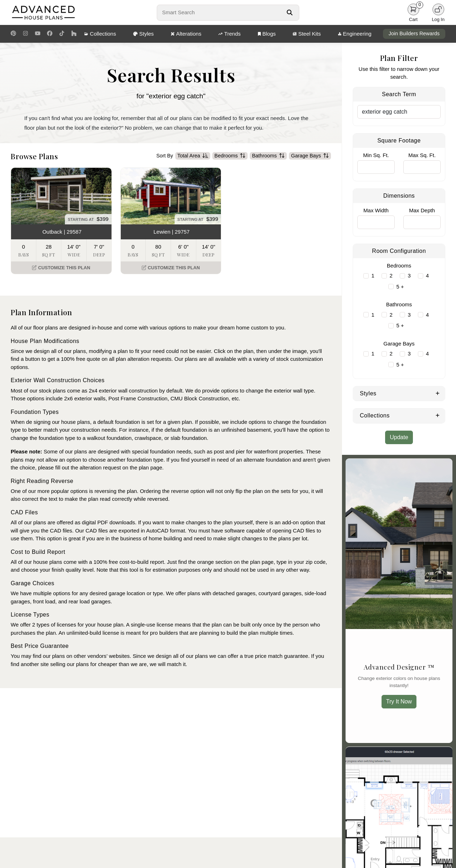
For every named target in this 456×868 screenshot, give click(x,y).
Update (399, 437)
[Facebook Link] (50, 34)
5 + (400, 287)
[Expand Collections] (438, 415)
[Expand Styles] (438, 393)
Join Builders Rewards (414, 33)
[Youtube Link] (38, 34)
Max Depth (422, 210)
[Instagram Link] (25, 34)
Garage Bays (310, 156)
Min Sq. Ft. (376, 155)
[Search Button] (289, 12)
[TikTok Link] (62, 34)
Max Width (376, 210)
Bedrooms (230, 156)
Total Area (193, 156)
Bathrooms (268, 156)
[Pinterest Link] (13, 34)
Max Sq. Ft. (422, 155)
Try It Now (399, 701)
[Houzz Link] (74, 34)
